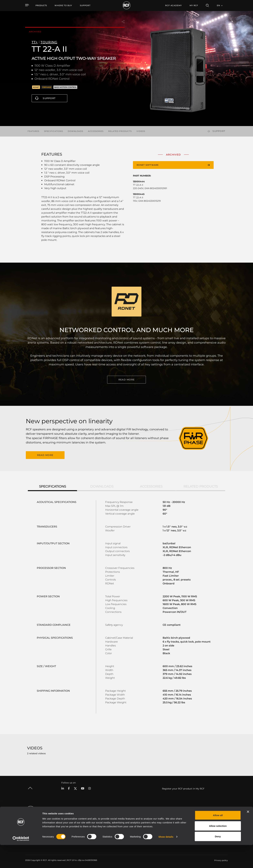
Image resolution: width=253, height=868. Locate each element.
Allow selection (218, 849)
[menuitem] (63, 5)
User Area (172, 817)
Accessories (96, 131)
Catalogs (101, 817)
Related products (120, 131)
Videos (141, 131)
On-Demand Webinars (178, 829)
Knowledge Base (175, 825)
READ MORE (126, 380)
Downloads (75, 131)
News (215, 829)
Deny (218, 859)
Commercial (66, 829)
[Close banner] (248, 835)
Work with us (219, 825)
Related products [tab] (201, 486)
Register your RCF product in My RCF (183, 788)
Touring (63, 821)
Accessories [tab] (151, 486)
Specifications (53, 131)
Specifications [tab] (53, 486)
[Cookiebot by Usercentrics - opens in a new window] (21, 862)
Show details (166, 860)
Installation (65, 825)
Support (49, 98)
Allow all (218, 838)
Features (33, 131)
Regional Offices (220, 821)
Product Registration (177, 821)
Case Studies (137, 817)
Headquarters (219, 817)
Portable (64, 817)
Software (101, 821)
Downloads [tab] (102, 486)
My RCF (194, 5)
